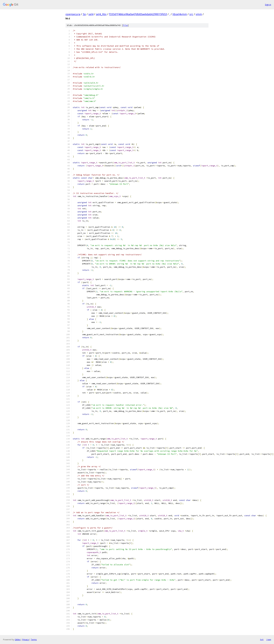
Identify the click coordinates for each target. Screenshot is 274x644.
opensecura (73, 14)
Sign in (268, 5)
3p (84, 14)
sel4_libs (101, 14)
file (125, 25)
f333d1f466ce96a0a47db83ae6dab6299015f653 (138, 14)
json (269, 639)
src (191, 14)
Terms (34, 640)
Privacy (26, 640)
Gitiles (18, 640)
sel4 (91, 14)
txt (262, 639)
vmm (199, 14)
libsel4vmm (180, 14)
